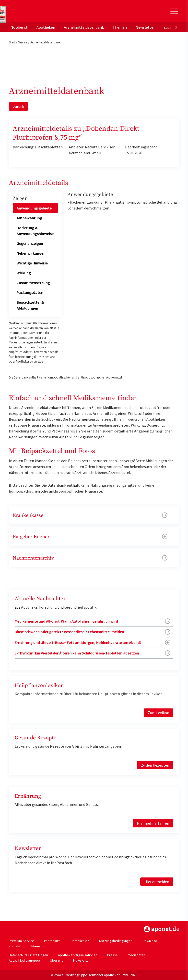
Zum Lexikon (159, 713)
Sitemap (36, 946)
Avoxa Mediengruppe (24, 960)
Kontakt (15, 946)
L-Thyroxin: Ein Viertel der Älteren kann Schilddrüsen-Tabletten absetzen (77, 653)
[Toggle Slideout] (174, 11)
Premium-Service (21, 941)
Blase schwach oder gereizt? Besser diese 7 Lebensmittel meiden (69, 632)
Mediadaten (136, 955)
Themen (120, 27)
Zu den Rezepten (155, 765)
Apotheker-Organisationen (78, 955)
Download (150, 941)
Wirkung (24, 273)
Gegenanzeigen (30, 243)
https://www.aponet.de (161, 929)
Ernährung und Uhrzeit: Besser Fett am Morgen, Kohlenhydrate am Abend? (78, 642)
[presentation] (176, 27)
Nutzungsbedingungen (116, 941)
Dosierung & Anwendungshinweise (35, 231)
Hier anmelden (157, 882)
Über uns (57, 960)
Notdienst (19, 27)
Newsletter (145, 27)
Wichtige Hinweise (32, 263)
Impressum (52, 941)
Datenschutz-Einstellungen (28, 955)
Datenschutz (80, 941)
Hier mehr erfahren (153, 823)
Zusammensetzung (33, 283)
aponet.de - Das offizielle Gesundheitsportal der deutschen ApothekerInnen (42, 13)
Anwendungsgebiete (34, 208)
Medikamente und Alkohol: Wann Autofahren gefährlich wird (66, 621)
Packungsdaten (30, 292)
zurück (18, 106)
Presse (112, 955)
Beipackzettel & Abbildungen (30, 305)
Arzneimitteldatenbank (84, 27)
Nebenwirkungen (31, 253)
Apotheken (46, 27)
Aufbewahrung (29, 218)
